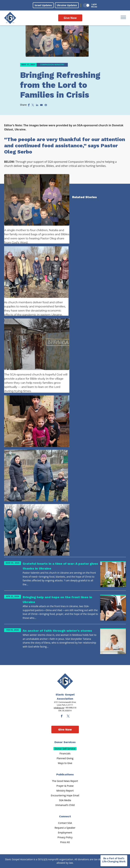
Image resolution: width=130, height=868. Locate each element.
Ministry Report (65, 791)
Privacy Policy (65, 837)
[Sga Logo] (10, 18)
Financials (65, 753)
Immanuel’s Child (65, 805)
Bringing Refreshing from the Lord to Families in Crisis (60, 85)
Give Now (70, 18)
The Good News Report (65, 781)
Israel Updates (43, 5)
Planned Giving (65, 758)
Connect (65, 816)
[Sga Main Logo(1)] (65, 681)
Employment (65, 833)
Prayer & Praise (65, 786)
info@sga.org (59, 708)
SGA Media (65, 800)
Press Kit (65, 842)
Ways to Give (65, 763)
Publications (65, 774)
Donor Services (65, 742)
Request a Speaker (65, 828)
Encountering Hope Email (65, 795)
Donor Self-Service (65, 749)
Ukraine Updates (67, 5)
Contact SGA (65, 823)
